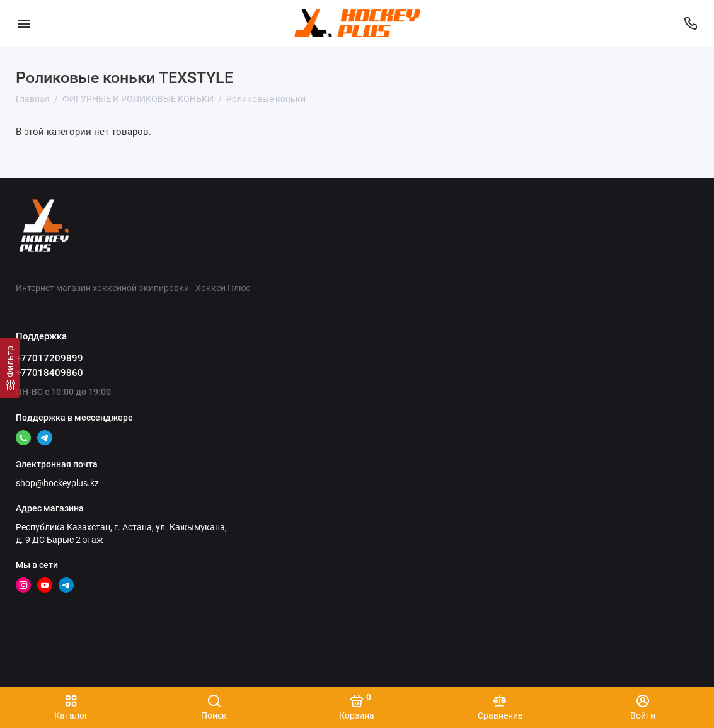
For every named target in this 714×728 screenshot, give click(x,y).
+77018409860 (49, 373)
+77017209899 (49, 358)
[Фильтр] (10, 368)
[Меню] (24, 23)
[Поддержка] (690, 23)
